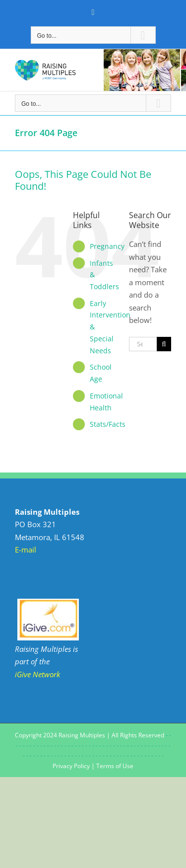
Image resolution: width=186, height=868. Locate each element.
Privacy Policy (71, 766)
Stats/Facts (108, 424)
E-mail (26, 550)
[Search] (164, 344)
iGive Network (37, 674)
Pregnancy (107, 246)
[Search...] (143, 344)
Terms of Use (115, 766)
